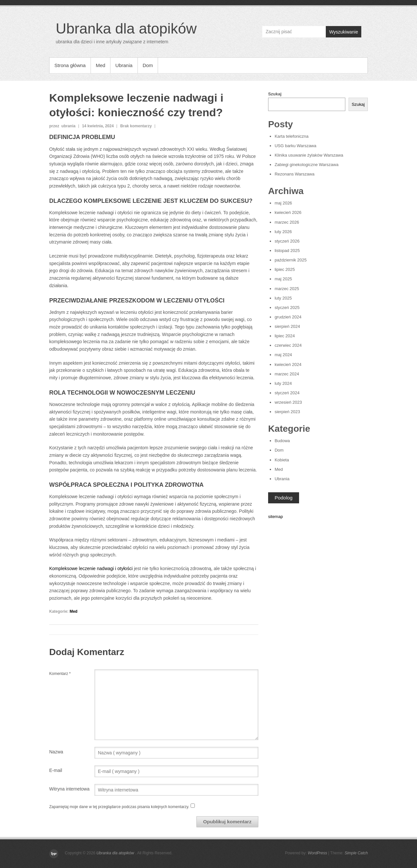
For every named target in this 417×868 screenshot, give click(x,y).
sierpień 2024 (287, 326)
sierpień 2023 (287, 412)
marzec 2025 (287, 289)
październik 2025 (291, 260)
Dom (148, 65)
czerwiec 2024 (288, 345)
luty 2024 (283, 383)
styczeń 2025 (287, 308)
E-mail (56, 770)
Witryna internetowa (69, 789)
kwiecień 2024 (288, 364)
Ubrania (124, 65)
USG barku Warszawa (295, 146)
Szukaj (275, 94)
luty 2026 (283, 232)
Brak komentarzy (136, 126)
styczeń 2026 (287, 241)
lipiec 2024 (285, 336)
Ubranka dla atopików (126, 28)
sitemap (276, 517)
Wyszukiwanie (344, 32)
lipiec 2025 (285, 269)
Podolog (284, 498)
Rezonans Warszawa (295, 174)
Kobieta (282, 460)
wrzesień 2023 (288, 402)
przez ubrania (62, 126)
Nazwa (56, 752)
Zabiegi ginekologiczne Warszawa (307, 165)
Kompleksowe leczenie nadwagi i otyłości (91, 568)
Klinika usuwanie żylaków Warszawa (309, 155)
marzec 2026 (287, 222)
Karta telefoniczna (292, 136)
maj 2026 (283, 203)
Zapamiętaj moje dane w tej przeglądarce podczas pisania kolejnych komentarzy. (119, 807)
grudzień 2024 (288, 317)
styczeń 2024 (287, 393)
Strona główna (70, 65)
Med (101, 65)
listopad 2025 (287, 251)
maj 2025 (283, 279)
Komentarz (60, 674)
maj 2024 (283, 355)
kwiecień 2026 (288, 212)
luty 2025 (283, 298)
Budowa (282, 441)
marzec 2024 (287, 374)
